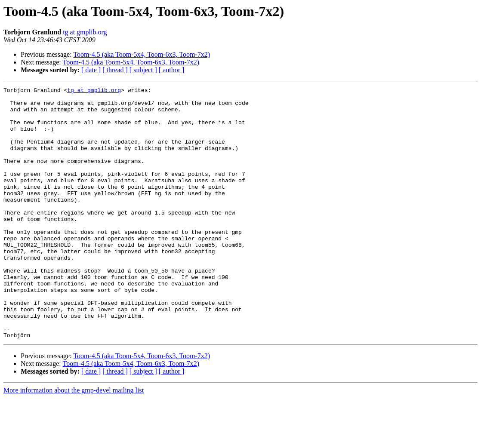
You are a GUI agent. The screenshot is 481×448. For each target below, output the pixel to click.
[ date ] (91, 70)
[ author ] (172, 70)
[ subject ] (143, 70)
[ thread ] (115, 70)
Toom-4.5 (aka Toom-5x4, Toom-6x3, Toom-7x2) (142, 54)
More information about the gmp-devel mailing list (74, 440)
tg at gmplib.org (85, 32)
